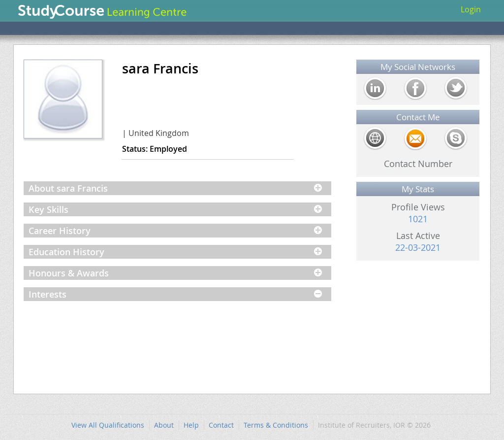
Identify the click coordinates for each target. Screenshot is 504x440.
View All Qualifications (108, 425)
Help (191, 425)
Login (471, 9)
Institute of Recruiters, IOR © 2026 (374, 425)
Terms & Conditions (276, 425)
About (164, 425)
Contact (221, 425)
